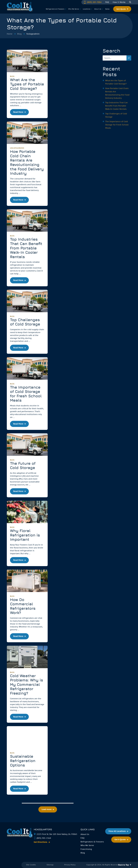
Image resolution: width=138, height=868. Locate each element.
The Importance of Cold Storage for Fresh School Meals (26, 394)
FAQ (107, 2)
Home (10, 34)
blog (12, 76)
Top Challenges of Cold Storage (25, 322)
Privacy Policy (70, 865)
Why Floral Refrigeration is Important (25, 535)
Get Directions (40, 842)
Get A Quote (121, 9)
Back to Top (124, 865)
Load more (47, 809)
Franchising (86, 849)
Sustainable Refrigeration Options (23, 761)
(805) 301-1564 (93, 2)
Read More (18, 112)
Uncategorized (17, 148)
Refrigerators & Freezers (92, 842)
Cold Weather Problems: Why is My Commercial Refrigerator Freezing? (27, 684)
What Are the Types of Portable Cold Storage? (27, 84)
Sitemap (50, 865)
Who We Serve (87, 845)
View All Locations (117, 831)
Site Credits (31, 865)
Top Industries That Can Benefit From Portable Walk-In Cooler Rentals (26, 248)
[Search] (129, 58)
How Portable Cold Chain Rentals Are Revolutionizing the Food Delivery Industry (27, 162)
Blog (19, 34)
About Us (85, 834)
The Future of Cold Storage (23, 466)
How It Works (119, 2)
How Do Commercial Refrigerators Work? (23, 606)
